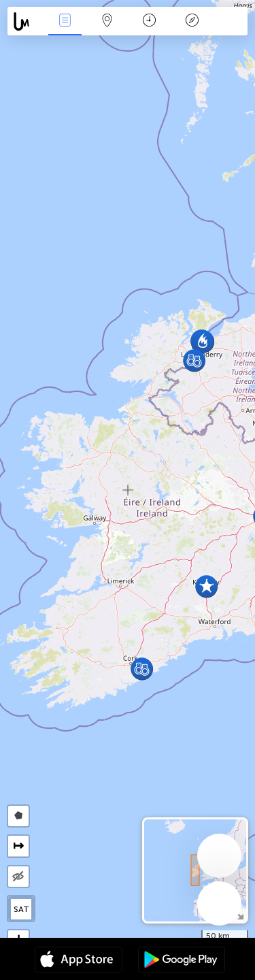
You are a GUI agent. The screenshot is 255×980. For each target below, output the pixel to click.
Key (192, 21)
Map (107, 21)
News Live (65, 21)
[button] (194, 360)
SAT (21, 909)
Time (149, 21)
